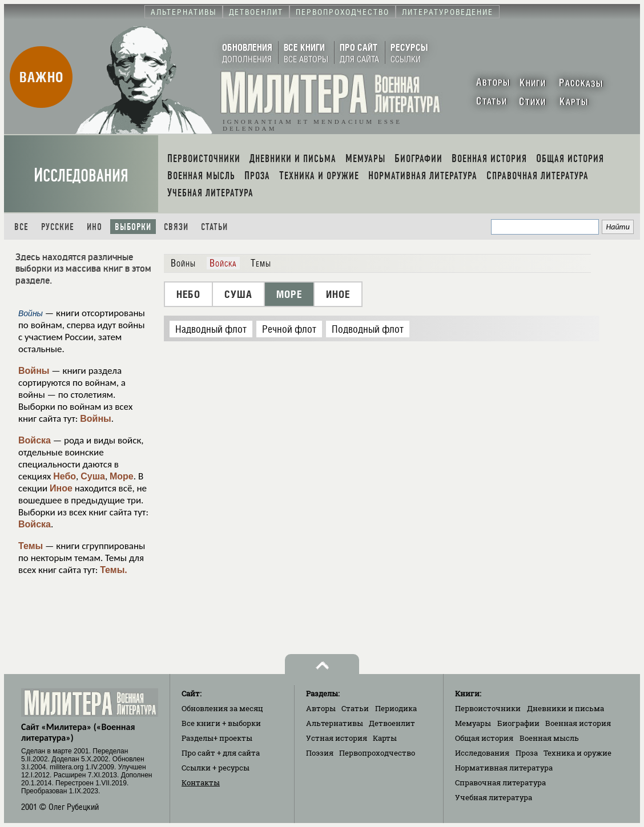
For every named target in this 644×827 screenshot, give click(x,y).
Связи (176, 227)
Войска (35, 440)
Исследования (81, 176)
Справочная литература (500, 782)
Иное (61, 488)
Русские (58, 227)
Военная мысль (549, 738)
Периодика (396, 708)
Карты (385, 738)
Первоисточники (488, 708)
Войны (34, 371)
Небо (65, 476)
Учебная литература (494, 797)
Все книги (221, 723)
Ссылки (216, 768)
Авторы (321, 708)
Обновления (222, 708)
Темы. (114, 570)
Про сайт (221, 753)
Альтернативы (335, 723)
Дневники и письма (565, 708)
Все (21, 227)
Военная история (578, 723)
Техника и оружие (577, 753)
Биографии (518, 723)
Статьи (214, 227)
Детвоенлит (392, 723)
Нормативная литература (504, 768)
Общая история (484, 738)
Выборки (133, 227)
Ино (94, 227)
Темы (31, 546)
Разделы (217, 738)
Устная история (337, 738)
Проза (527, 753)
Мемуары (473, 723)
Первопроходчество (377, 753)
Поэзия (320, 753)
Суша (93, 476)
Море (122, 476)
